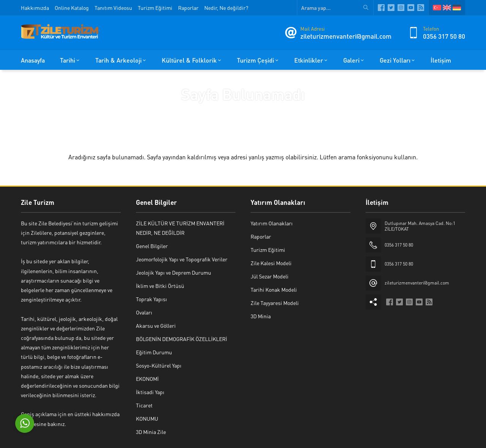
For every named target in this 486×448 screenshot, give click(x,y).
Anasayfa (220, 110)
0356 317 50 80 (444, 36)
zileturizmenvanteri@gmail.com (346, 36)
